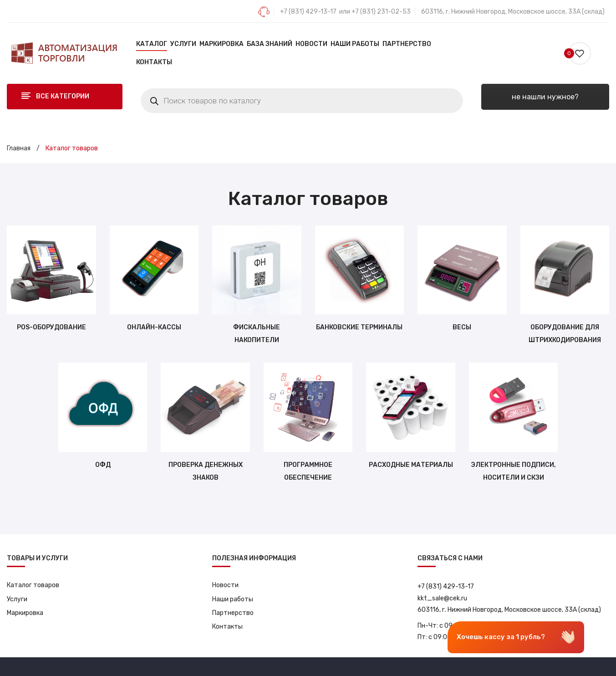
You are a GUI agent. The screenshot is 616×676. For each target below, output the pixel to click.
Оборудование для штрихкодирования (565, 334)
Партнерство (233, 613)
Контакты (227, 627)
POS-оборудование (51, 327)
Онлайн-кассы (154, 327)
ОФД (103, 465)
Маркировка (25, 613)
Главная (19, 148)
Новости (225, 585)
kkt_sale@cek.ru (442, 598)
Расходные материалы (411, 465)
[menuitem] (152, 44)
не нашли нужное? (545, 97)
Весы (462, 327)
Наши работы (233, 599)
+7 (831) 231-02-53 (381, 12)
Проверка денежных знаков (206, 471)
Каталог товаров (33, 585)
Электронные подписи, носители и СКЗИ (513, 471)
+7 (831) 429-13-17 (308, 12)
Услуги (17, 599)
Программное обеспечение (308, 471)
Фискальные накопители (257, 334)
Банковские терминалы (359, 327)
